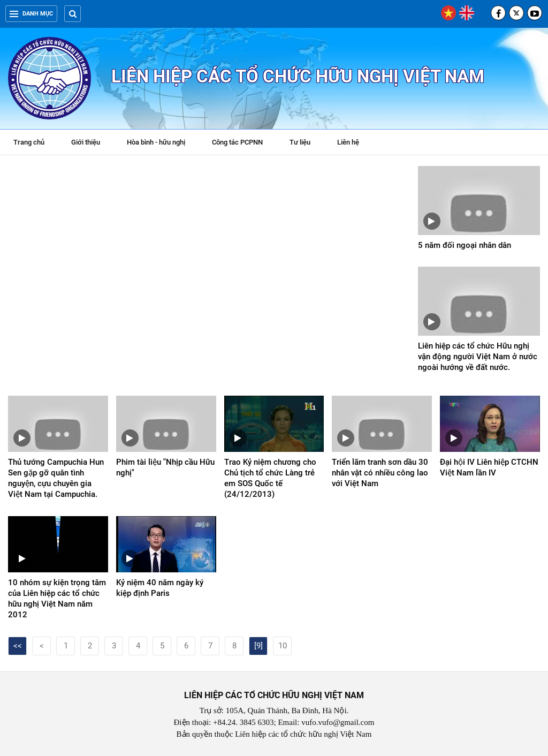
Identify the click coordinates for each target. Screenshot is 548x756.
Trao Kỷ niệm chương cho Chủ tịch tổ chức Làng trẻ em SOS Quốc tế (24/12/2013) (270, 478)
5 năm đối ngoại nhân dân (465, 245)
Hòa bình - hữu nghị (156, 142)
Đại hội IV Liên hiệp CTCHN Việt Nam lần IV (489, 467)
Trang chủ (29, 142)
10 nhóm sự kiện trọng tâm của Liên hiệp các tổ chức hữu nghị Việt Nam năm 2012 (57, 599)
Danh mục (31, 14)
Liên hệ (348, 142)
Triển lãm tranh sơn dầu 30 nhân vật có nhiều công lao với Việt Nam (380, 473)
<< (18, 646)
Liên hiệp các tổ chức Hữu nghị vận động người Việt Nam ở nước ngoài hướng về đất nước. (478, 357)
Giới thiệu (86, 142)
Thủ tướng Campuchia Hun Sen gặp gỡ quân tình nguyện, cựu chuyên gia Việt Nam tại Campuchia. (56, 478)
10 (283, 646)
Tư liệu (305, 143)
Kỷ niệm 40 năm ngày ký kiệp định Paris (160, 588)
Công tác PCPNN (237, 142)
